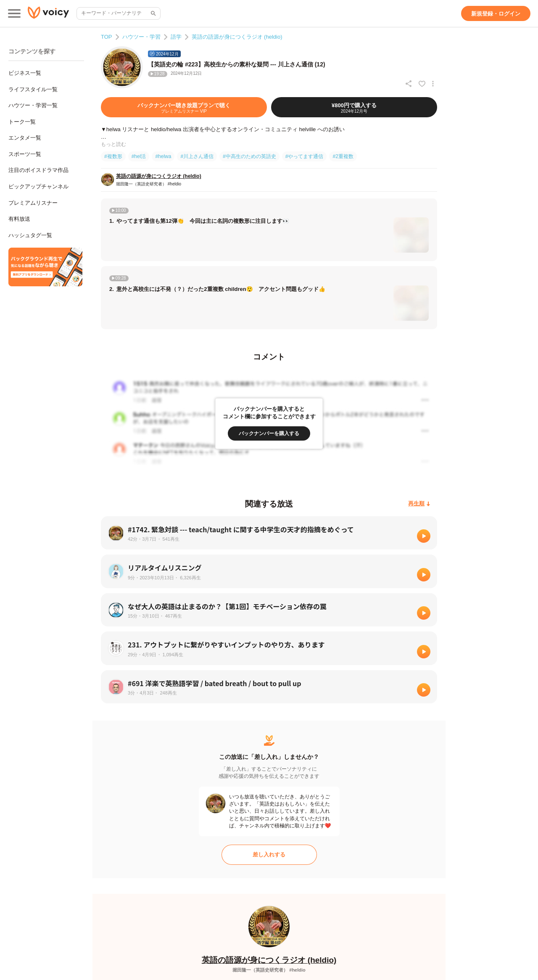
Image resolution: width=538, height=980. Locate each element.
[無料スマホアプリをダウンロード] (45, 267)
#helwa (163, 156)
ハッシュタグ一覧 (30, 235)
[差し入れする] (269, 855)
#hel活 (139, 156)
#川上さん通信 (197, 156)
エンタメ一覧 (25, 138)
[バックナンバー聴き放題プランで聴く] (184, 107)
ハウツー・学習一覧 (33, 105)
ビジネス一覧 (25, 73)
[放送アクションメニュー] (433, 84)
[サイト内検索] (153, 13)
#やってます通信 (305, 156)
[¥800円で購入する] (354, 107)
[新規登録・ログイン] (496, 13)
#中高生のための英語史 (249, 156)
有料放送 (19, 219)
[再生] (424, 536)
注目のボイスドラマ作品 (38, 170)
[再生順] (419, 504)
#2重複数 (343, 156)
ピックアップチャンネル (38, 186)
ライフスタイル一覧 (33, 89)
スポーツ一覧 (25, 154)
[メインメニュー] (14, 13)
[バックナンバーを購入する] (269, 433)
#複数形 (113, 156)
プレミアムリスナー (33, 203)
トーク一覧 (22, 122)
